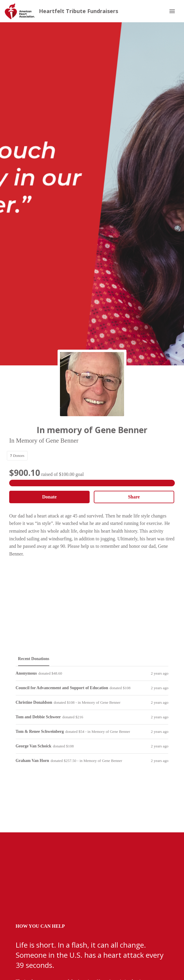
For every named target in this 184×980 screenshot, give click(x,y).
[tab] (34, 659)
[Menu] (172, 11)
